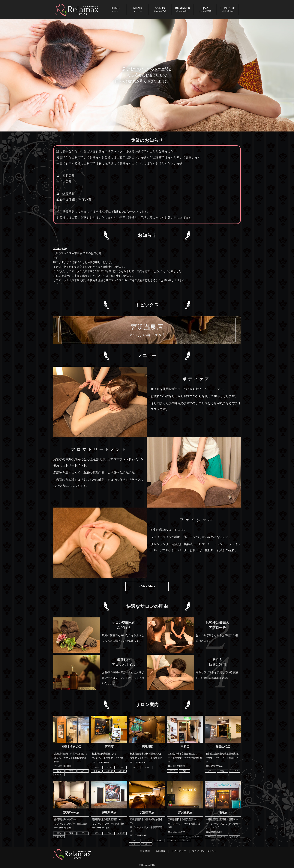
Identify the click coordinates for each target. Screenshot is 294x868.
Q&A (205, 9)
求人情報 (145, 851)
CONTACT (227, 9)
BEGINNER (183, 9)
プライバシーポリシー (204, 851)
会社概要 (160, 851)
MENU (138, 9)
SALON (160, 9)
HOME (115, 9)
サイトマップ (179, 851)
